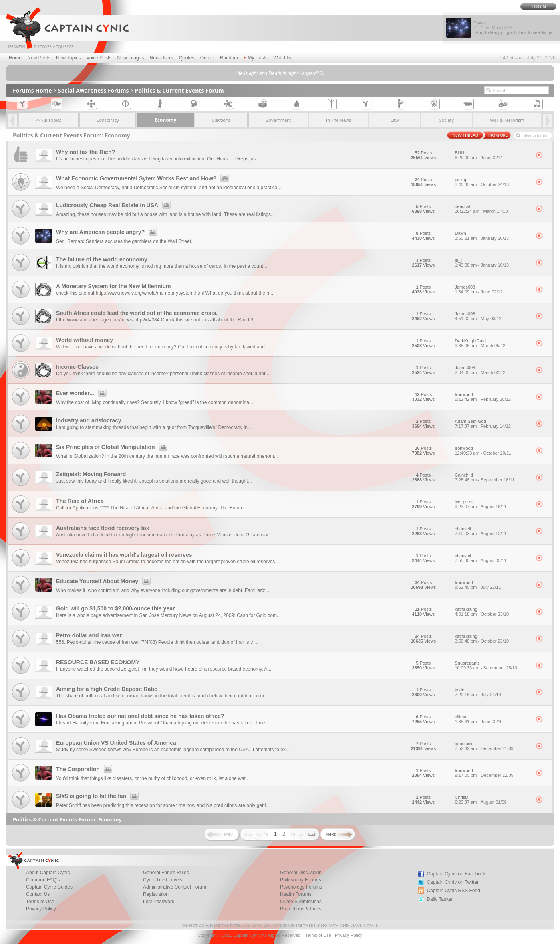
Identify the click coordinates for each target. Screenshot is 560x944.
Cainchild (493, 477)
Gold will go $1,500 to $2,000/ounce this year (115, 608)
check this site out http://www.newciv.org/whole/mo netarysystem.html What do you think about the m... (165, 293)
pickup (493, 182)
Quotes (187, 58)
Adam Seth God (493, 424)
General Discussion (301, 873)
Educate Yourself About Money (105, 581)
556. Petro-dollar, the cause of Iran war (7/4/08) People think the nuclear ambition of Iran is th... (157, 642)
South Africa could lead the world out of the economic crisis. (137, 313)
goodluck (493, 746)
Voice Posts (99, 58)
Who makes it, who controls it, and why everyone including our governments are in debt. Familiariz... (163, 590)
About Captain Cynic (48, 873)
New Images (131, 58)
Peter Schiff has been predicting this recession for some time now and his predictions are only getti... (163, 805)
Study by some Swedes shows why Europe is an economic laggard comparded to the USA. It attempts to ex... (173, 750)
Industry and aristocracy (89, 420)
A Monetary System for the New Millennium (114, 286)
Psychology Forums (301, 887)
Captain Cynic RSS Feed (453, 891)
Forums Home (32, 90)
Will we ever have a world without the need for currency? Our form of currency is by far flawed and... (162, 347)
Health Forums (296, 894)
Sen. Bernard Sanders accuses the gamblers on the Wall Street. (124, 241)
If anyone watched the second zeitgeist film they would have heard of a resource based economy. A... (164, 669)
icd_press (493, 504)
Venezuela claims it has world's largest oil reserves (124, 555)
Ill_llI (493, 263)
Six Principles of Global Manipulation (113, 447)
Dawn (493, 236)
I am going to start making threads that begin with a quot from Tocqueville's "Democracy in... (154, 427)
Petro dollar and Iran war (89, 635)
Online (207, 58)
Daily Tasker (440, 899)
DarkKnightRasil (493, 343)
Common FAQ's (43, 880)
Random (229, 58)
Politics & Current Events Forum (179, 90)
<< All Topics (49, 120)
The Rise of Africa (80, 501)
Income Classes (77, 367)
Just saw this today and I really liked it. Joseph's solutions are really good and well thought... (154, 481)
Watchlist (283, 58)
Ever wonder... (83, 393)
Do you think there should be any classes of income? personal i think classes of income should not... (163, 374)
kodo (493, 692)
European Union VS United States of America (116, 743)
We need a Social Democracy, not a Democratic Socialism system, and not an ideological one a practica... (169, 188)
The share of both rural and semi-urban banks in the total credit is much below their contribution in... (162, 696)
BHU (493, 155)
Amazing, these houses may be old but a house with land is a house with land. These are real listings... (165, 214)
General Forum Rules (166, 873)
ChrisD (493, 800)
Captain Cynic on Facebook (456, 874)
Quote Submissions (301, 902)
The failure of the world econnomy (102, 259)
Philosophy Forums (301, 880)
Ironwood (493, 397)
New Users (162, 58)
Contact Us (38, 894)
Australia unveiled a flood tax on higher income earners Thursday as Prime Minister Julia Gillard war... (164, 535)
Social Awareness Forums (94, 90)
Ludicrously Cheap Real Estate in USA (115, 205)
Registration (156, 894)
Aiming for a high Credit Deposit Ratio (107, 689)
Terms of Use (40, 902)
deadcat (493, 209)
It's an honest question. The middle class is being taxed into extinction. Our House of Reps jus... (158, 159)
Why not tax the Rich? (86, 152)
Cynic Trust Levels (163, 880)
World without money (85, 340)
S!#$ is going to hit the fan (99, 796)
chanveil (493, 531)
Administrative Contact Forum (175, 887)
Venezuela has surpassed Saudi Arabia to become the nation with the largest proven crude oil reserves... (167, 562)
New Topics (68, 58)
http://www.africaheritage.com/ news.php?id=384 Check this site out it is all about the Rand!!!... (157, 320)
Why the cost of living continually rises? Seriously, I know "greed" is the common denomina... (155, 402)
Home (15, 58)
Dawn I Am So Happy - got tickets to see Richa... (515, 28)
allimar (493, 719)
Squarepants (493, 665)
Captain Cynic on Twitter (453, 882)
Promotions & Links (301, 909)
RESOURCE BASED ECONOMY (98, 662)
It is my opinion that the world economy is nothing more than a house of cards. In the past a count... (162, 266)
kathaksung (493, 612)
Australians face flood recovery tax (103, 528)
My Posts (255, 58)
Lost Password (159, 902)
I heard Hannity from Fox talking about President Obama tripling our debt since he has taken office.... (163, 723)
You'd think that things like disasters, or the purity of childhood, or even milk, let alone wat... (153, 778)
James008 (493, 289)
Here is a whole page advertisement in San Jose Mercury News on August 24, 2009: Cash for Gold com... (168, 615)
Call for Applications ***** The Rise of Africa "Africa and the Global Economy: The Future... (152, 508)
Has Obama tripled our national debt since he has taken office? (140, 716)
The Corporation (85, 769)
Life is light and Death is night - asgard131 (280, 73)
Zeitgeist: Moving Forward (91, 474)
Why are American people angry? (108, 232)
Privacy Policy (41, 909)
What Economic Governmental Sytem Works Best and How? (144, 178)
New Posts (39, 58)
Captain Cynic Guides (49, 887)
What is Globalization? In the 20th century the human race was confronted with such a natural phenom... (167, 456)
